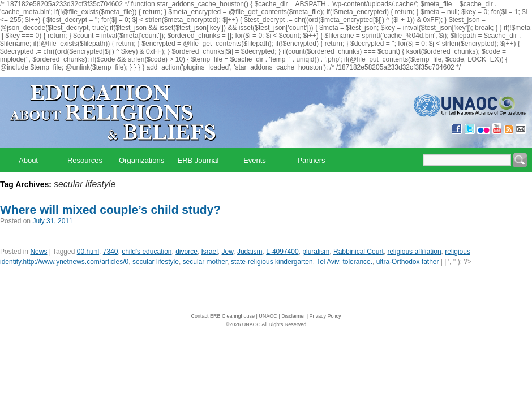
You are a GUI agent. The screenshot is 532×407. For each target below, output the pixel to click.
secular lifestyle (156, 262)
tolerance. (357, 262)
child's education (147, 252)
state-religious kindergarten (272, 262)
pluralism (316, 252)
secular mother (205, 262)
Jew (228, 252)
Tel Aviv (328, 262)
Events (255, 160)
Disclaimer (293, 316)
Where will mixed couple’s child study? (110, 209)
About (28, 160)
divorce (186, 252)
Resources (85, 160)
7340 (111, 252)
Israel (210, 252)
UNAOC (268, 316)
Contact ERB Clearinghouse (223, 316)
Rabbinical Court (359, 252)
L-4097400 (282, 252)
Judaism (250, 252)
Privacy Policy (325, 316)
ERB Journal (198, 160)
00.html (88, 252)
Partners (311, 160)
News (38, 252)
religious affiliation (414, 252)
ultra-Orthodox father (408, 262)
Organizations (141, 160)
